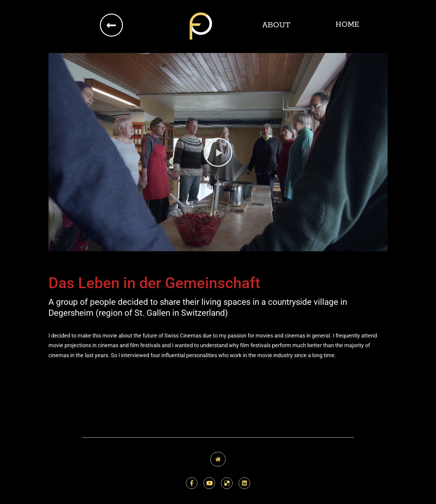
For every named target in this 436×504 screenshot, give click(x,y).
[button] (218, 152)
